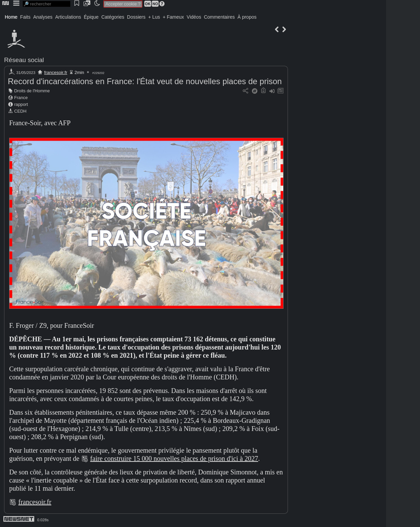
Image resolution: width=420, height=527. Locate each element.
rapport (21, 104)
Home (11, 17)
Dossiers (136, 17)
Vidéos (194, 17)
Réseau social (24, 60)
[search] (47, 4)
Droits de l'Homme (32, 91)
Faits (25, 17)
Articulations (68, 17)
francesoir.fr (56, 72)
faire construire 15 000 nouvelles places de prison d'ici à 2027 (174, 458)
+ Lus (154, 17)
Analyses (43, 17)
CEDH (20, 111)
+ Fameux (173, 17)
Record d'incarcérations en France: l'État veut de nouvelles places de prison (145, 81)
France (21, 98)
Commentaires (219, 17)
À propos (247, 17)
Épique (91, 17)
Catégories (113, 17)
